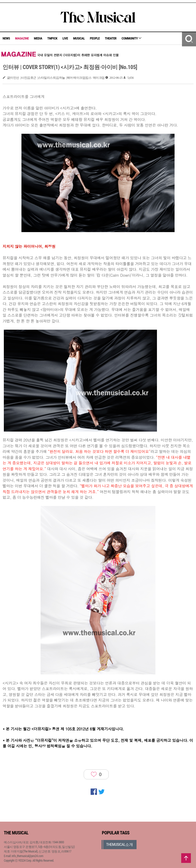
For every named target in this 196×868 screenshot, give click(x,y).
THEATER (111, 38)
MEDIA (38, 38)
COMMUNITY (131, 38)
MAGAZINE (22, 38)
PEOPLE (95, 38)
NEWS (6, 38)
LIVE (65, 38)
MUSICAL (79, 38)
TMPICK (52, 38)
